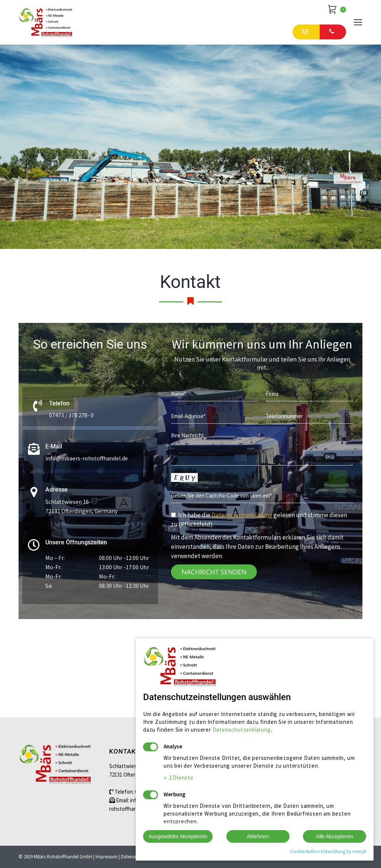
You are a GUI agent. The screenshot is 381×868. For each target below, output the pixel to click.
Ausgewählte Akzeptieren (178, 836)
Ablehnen (258, 836)
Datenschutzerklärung (242, 515)
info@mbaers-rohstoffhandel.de (87, 458)
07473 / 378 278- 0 (71, 415)
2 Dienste (179, 778)
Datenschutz (133, 857)
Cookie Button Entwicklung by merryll (328, 851)
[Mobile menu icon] (358, 22)
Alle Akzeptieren (335, 836)
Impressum (106, 857)
